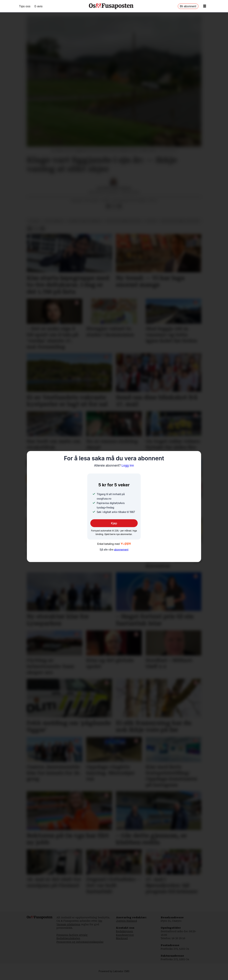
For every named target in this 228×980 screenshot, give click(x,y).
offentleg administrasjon (123, 225)
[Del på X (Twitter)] (114, 210)
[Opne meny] (205, 6)
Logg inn (114, 465)
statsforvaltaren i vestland (180, 225)
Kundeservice (125, 938)
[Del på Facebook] (108, 210)
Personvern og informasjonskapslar (80, 945)
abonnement (121, 550)
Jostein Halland (126, 924)
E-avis (39, 6)
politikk (151, 225)
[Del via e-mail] (120, 210)
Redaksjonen (125, 935)
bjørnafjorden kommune (84, 225)
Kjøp (114, 523)
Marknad (122, 942)
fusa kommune (54, 225)
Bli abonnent (188, 6)
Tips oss (25, 6)
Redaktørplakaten (68, 942)
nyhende (34, 225)
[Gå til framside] (111, 6)
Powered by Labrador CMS (114, 975)
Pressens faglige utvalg (72, 938)
